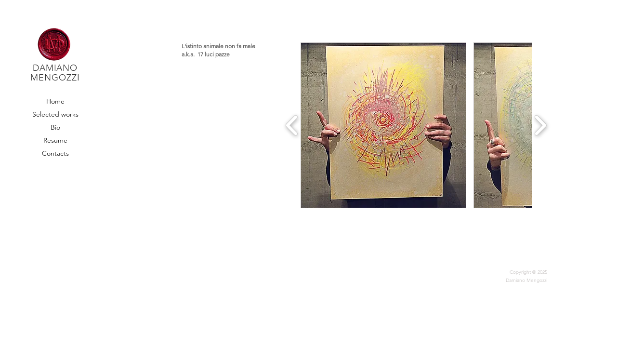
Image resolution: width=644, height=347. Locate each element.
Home (55, 101)
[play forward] (540, 125)
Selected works (55, 114)
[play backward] (292, 125)
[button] (383, 125)
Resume (55, 140)
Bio (55, 127)
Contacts (55, 153)
